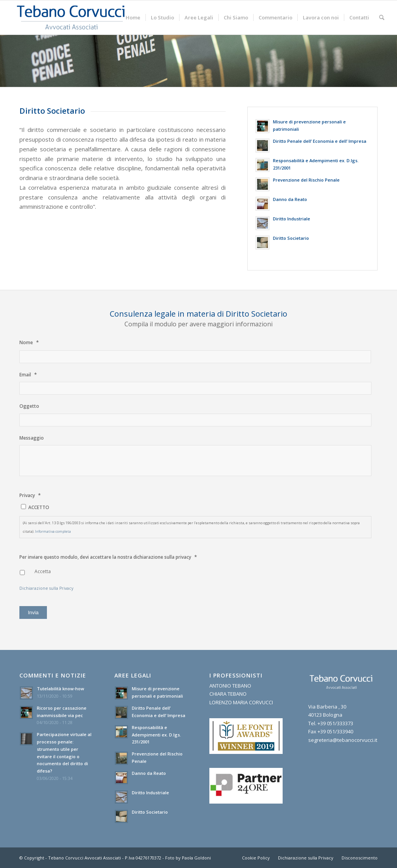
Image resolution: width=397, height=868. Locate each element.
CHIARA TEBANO (228, 694)
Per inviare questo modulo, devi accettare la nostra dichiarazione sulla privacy (108, 557)
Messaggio (32, 438)
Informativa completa (53, 531)
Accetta (43, 571)
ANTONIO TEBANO (230, 686)
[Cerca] (382, 17)
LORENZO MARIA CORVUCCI (241, 702)
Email (28, 375)
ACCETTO (39, 507)
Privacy (30, 495)
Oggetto (29, 406)
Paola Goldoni (196, 858)
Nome (29, 342)
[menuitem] (133, 17)
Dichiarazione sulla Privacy (46, 588)
